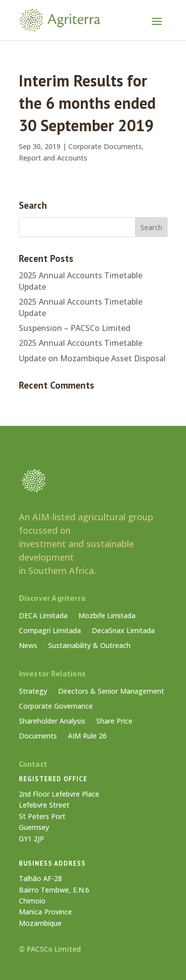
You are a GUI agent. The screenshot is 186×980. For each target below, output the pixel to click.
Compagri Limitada (50, 631)
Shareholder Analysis (52, 722)
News (28, 646)
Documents (38, 736)
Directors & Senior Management (111, 692)
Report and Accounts (53, 158)
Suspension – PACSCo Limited (75, 328)
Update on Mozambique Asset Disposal (92, 358)
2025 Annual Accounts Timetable (81, 343)
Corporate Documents (105, 146)
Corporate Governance (56, 707)
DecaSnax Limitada (123, 631)
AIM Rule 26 (87, 736)
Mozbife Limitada (107, 616)
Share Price (114, 722)
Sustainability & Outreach (89, 646)
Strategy (33, 692)
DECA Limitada (43, 616)
